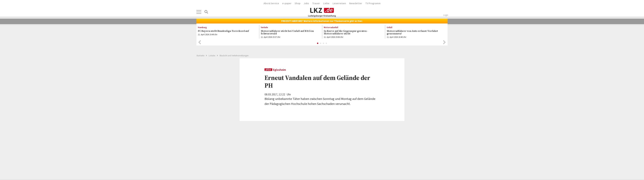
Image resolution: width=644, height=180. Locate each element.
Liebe (326, 3)
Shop (298, 3)
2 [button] (321, 44)
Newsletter (356, 3)
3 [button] (324, 44)
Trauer (316, 3)
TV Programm (373, 3)
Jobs (306, 3)
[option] (226, 32)
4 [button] (327, 44)
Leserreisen (339, 3)
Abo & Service (271, 3)
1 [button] (318, 44)
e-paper (287, 3)
